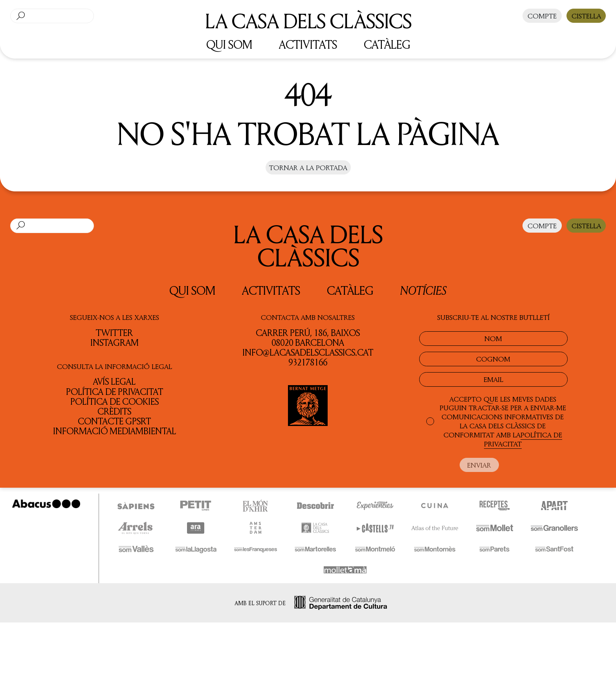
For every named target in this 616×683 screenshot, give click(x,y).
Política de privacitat (115, 392)
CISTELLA (586, 16)
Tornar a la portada (308, 167)
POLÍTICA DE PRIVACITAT (523, 439)
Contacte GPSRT (114, 421)
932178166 (308, 362)
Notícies (423, 290)
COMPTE (542, 16)
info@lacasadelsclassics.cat (308, 352)
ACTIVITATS (308, 44)
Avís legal (114, 381)
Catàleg (350, 290)
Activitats (271, 290)
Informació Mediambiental (115, 431)
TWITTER (114, 333)
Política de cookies (115, 401)
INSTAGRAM (115, 342)
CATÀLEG (387, 44)
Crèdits (114, 411)
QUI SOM (229, 44)
